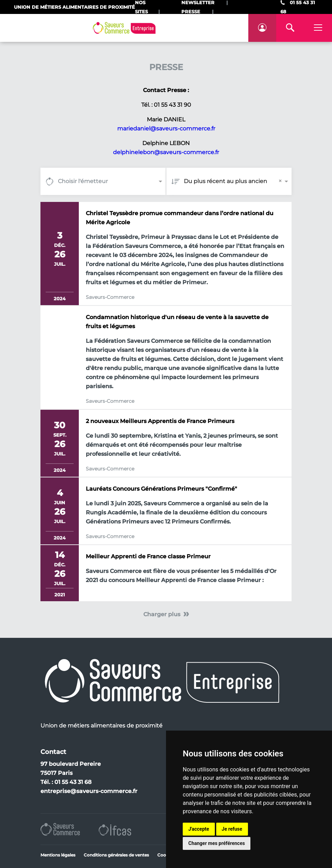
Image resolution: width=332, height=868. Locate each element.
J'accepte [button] (199, 829)
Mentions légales (58, 855)
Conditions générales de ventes (116, 855)
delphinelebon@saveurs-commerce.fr (166, 152)
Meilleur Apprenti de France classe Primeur (148, 556)
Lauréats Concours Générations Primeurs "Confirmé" (161, 489)
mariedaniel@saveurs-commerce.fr (166, 129)
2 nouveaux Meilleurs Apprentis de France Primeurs (160, 421)
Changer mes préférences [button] (217, 843)
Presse (191, 12)
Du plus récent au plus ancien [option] (225, 181)
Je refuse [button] (232, 829)
